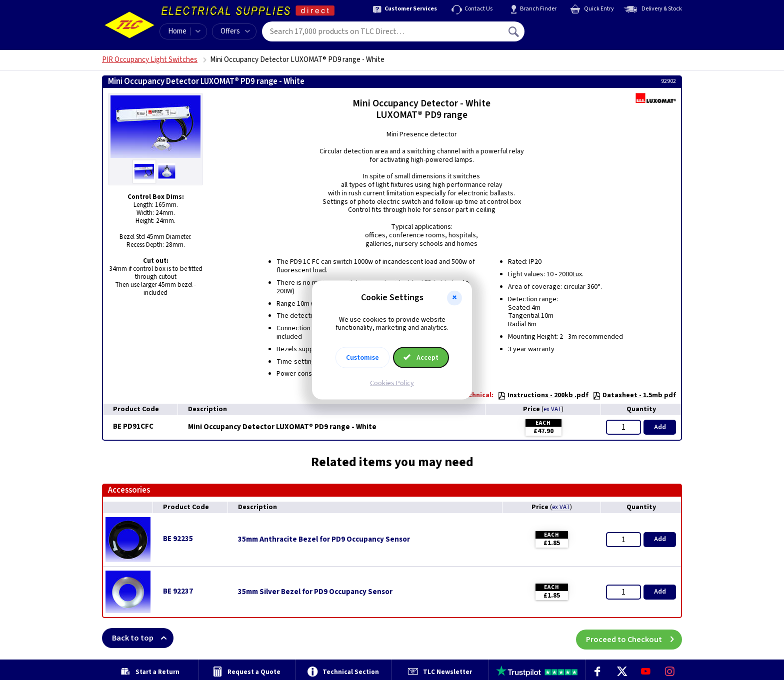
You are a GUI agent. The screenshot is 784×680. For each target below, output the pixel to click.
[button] (454, 298)
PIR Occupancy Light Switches (150, 60)
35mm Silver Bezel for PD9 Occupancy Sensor (315, 592)
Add (660, 427)
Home (177, 31)
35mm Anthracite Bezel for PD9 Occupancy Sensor (324, 540)
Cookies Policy (392, 383)
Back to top (143, 638)
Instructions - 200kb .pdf (543, 395)
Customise (362, 358)
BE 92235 (178, 539)
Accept (421, 358)
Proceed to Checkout (634, 638)
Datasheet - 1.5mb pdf (634, 395)
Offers (235, 31)
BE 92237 (178, 591)
